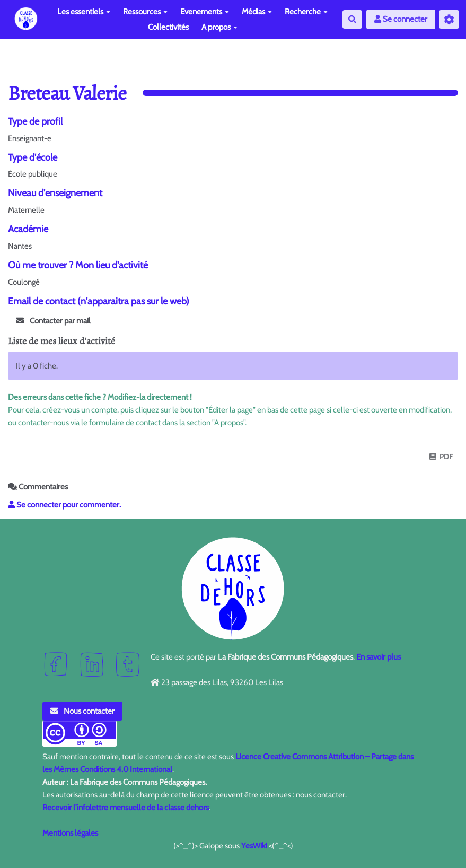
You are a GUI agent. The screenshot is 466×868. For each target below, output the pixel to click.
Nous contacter (83, 711)
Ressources (145, 12)
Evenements (205, 12)
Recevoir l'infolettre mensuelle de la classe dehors (126, 808)
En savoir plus (379, 657)
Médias (257, 12)
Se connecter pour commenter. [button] (64, 505)
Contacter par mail (53, 321)
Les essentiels (84, 12)
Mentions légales (70, 833)
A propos (219, 27)
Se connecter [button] (401, 19)
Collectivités (168, 27)
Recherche (306, 12)
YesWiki (254, 846)
